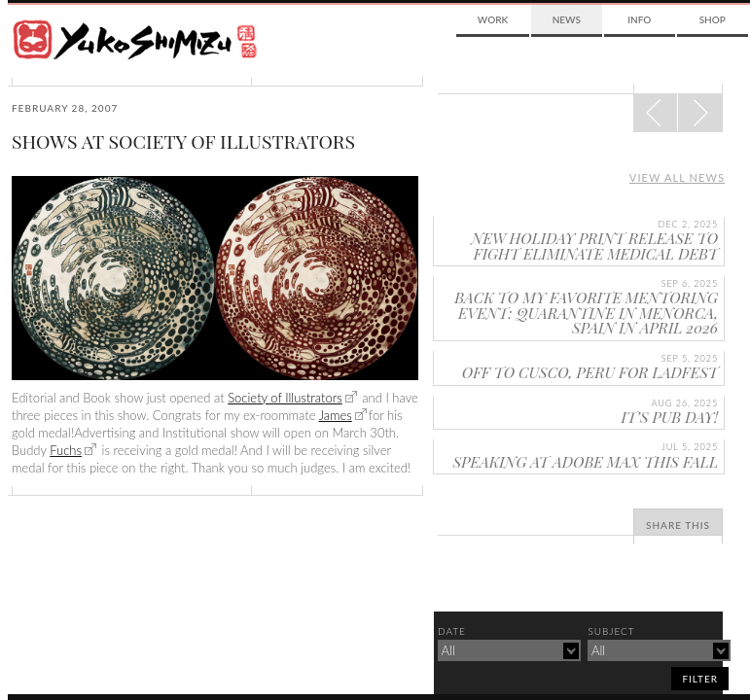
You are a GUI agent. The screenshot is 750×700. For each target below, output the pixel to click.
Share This (678, 525)
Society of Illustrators (285, 398)
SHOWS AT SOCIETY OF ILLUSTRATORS (183, 141)
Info (639, 19)
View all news (677, 177)
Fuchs (66, 450)
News (567, 19)
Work (493, 19)
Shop (713, 19)
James (336, 415)
